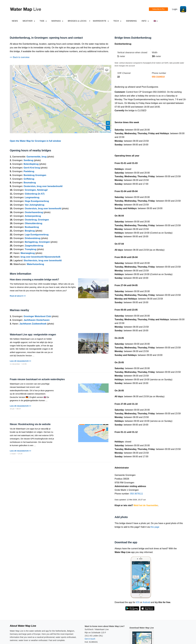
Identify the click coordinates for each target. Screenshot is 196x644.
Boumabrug (30, 183)
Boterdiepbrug (31, 164)
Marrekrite (101, 21)
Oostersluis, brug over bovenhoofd (43, 209)
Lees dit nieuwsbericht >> (20, 361)
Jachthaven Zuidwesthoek (33, 324)
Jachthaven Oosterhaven (36, 320)
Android (146, 602)
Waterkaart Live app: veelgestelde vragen (33, 335)
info (145, 21)
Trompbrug (30, 249)
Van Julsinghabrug (35, 205)
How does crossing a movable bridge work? (34, 280)
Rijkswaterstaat (105, 132)
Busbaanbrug (32, 227)
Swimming (131, 21)
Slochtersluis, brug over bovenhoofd (43, 261)
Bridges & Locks (77, 21)
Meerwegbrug (28, 253)
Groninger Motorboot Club (37, 316)
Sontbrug (28, 160)
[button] (107, 70)
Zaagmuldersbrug (34, 246)
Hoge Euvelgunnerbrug (37, 201)
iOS (138, 602)
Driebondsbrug (33, 238)
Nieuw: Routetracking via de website (30, 424)
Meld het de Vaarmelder (146, 505)
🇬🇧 (156, 21)
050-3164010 (158, 77)
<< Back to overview (20, 57)
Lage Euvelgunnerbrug (37, 235)
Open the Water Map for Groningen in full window (35, 141)
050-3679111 (137, 494)
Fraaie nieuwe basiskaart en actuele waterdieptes (37, 379)
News (15, 21)
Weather (29, 21)
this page (155, 527)
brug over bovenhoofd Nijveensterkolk (40, 257)
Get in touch (90, 639)
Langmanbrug (32, 197)
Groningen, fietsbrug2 (36, 190)
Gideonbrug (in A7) (35, 194)
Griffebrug (29, 179)
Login (175, 9)
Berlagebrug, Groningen (37, 242)
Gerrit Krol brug (32, 168)
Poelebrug (29, 171)
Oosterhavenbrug (34, 212)
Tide (43, 21)
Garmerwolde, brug (37, 157)
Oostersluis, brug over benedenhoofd (43, 186)
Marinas (57, 21)
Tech (117, 21)
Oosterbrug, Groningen (37, 220)
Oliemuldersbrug (33, 223)
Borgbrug (30, 231)
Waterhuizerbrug (35, 264)
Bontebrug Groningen (35, 175)
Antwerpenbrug (33, 216)
